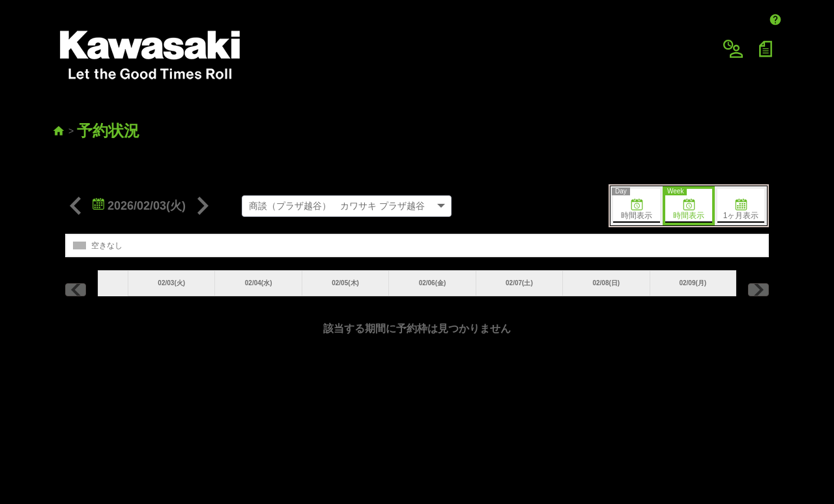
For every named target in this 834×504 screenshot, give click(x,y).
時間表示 (633, 169)
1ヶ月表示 (741, 174)
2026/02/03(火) (139, 171)
